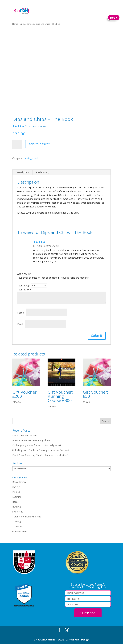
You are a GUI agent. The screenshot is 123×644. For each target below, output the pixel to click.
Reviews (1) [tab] (43, 172)
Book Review (19, 482)
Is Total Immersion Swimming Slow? (31, 440)
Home (15, 24)
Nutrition (17, 497)
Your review (24, 290)
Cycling (16, 487)
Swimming (18, 512)
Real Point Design (79, 640)
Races (15, 502)
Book (114, 18)
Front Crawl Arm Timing (25, 435)
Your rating (24, 285)
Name (21, 313)
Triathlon (17, 526)
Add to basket (39, 144)
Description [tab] (22, 172)
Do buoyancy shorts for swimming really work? (37, 445)
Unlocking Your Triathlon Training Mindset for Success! (41, 450)
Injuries (16, 492)
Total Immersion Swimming (27, 517)
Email (21, 324)
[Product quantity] (17, 144)
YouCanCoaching (46, 640)
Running (16, 507)
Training (16, 522)
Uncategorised (27, 24)
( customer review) (35, 126)
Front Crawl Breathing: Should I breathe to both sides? (40, 455)
